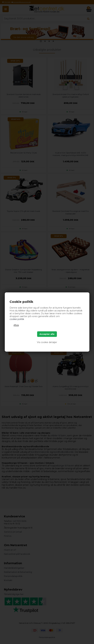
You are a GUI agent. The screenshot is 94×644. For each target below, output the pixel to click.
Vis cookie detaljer (47, 342)
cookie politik (17, 319)
